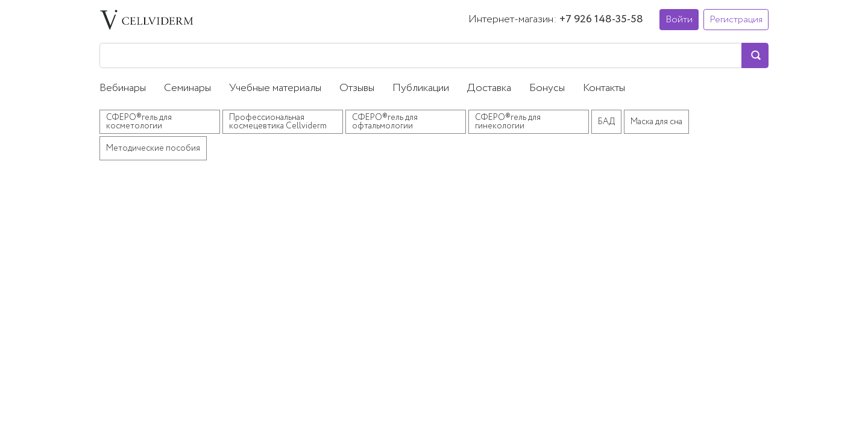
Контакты (604, 88)
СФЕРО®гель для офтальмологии (385, 122)
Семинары (187, 88)
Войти (679, 20)
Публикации (421, 88)
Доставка (489, 88)
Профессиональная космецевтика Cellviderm (278, 122)
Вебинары (123, 88)
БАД (606, 122)
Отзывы (357, 88)
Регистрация (736, 20)
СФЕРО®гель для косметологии (139, 122)
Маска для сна (656, 122)
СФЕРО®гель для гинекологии (508, 122)
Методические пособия (153, 148)
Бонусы (547, 88)
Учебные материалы (275, 88)
